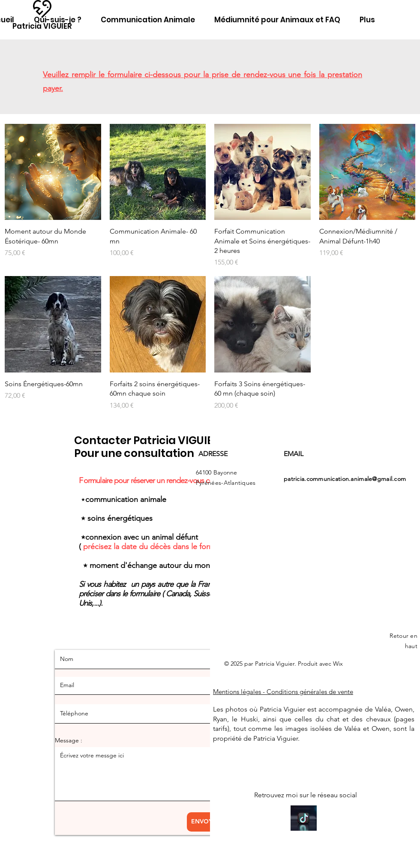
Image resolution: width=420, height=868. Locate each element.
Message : (69, 740)
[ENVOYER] (206, 822)
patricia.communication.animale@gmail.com (345, 479)
